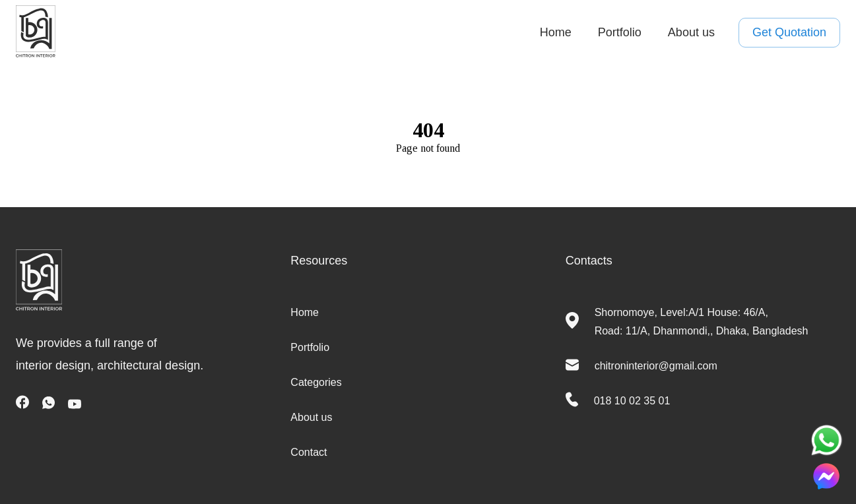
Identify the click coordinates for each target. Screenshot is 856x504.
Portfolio (620, 32)
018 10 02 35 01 (632, 401)
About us (691, 32)
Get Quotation (789, 33)
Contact (309, 452)
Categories (316, 382)
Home (556, 32)
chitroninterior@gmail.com (656, 366)
